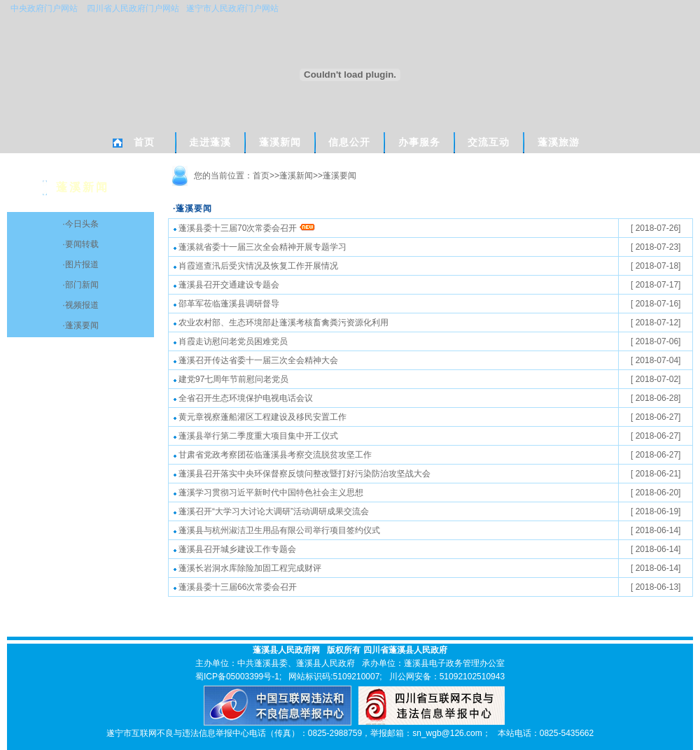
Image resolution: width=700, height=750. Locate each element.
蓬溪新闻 (280, 142)
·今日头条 (80, 224)
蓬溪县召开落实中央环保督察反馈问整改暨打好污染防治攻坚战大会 (302, 474)
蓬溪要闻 (339, 176)
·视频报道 (80, 305)
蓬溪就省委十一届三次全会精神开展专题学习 (260, 247)
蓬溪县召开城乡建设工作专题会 (235, 549)
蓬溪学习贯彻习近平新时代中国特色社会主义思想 (268, 493)
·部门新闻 (80, 285)
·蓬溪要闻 (80, 325)
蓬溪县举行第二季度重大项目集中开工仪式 (256, 436)
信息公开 (349, 142)
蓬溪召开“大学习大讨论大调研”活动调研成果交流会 (271, 511)
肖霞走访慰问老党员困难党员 (231, 341)
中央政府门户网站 (44, 8)
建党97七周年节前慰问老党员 (231, 379)
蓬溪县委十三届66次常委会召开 (236, 587)
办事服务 (419, 142)
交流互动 (489, 142)
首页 (144, 142)
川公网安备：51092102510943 (447, 677)
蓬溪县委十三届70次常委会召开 (244, 228)
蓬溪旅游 (559, 142)
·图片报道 (80, 264)
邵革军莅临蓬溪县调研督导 (226, 304)
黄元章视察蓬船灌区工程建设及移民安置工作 (260, 417)
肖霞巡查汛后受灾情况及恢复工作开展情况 (256, 266)
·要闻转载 (80, 244)
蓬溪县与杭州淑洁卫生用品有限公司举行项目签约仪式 (277, 530)
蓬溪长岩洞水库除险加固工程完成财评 (247, 568)
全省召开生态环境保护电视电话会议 (243, 398)
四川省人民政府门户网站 (134, 8)
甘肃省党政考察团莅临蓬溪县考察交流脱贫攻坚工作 (273, 455)
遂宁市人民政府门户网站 (232, 8)
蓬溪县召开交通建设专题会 (226, 285)
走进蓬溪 (210, 142)
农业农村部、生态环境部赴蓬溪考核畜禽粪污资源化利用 (281, 323)
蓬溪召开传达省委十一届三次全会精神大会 (256, 360)
